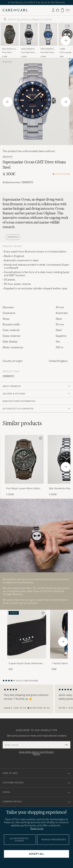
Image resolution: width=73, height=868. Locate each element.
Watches (7, 62)
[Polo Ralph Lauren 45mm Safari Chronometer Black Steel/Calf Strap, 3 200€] (10, 41)
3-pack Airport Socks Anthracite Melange (25, 663)
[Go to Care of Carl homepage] (15, 10)
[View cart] (62, 10)
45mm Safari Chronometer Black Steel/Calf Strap (9, 52)
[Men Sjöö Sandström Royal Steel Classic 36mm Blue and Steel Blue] (48, 34)
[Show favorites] (57, 10)
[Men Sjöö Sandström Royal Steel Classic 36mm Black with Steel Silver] (29, 34)
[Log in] (53, 10)
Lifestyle (13, 237)
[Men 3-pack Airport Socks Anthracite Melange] (27, 634)
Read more (37, 828)
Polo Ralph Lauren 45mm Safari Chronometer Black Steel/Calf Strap (23, 489)
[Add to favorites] (40, 439)
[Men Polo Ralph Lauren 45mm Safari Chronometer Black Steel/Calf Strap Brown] (10, 34)
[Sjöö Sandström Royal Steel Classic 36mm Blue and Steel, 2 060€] (48, 41)
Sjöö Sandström (28, 49)
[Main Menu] (68, 10)
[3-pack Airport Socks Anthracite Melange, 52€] (27, 640)
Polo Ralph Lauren (9, 49)
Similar (22, 423)
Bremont (8, 157)
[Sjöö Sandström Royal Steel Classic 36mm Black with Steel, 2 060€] (29, 41)
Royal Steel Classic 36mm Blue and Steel (48, 52)
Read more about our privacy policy (36, 753)
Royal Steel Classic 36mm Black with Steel (28, 52)
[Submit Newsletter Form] (66, 745)
